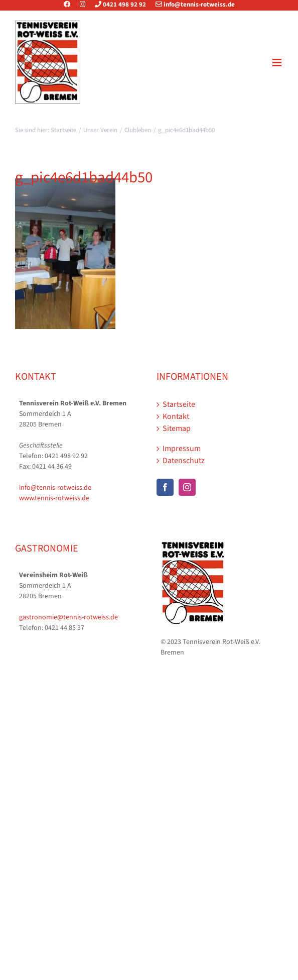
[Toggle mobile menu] (278, 63)
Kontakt (176, 416)
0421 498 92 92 (116, 5)
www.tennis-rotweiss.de (54, 498)
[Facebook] (165, 487)
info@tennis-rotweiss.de (191, 5)
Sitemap (177, 428)
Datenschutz (184, 461)
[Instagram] (187, 487)
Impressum (182, 449)
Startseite (179, 404)
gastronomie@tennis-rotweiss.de (68, 617)
